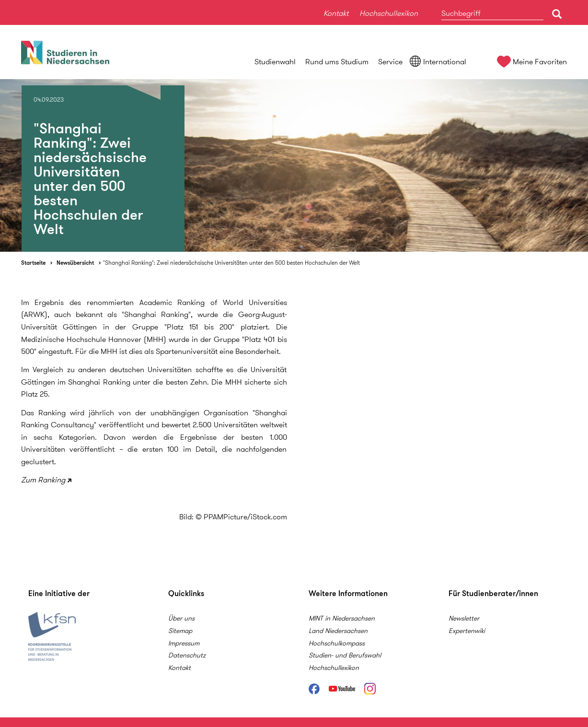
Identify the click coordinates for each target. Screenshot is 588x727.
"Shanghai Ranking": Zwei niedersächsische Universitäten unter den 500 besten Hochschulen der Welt (231, 263)
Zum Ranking (43, 480)
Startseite (33, 263)
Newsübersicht (75, 263)
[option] (294, 165)
